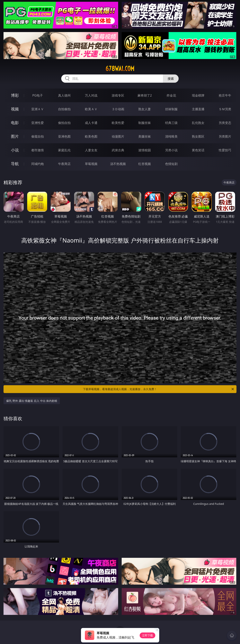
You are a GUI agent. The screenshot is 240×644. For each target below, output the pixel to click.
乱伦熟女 (198, 123)
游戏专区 (118, 95)
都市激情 (38, 150)
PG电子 (37, 95)
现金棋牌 (198, 95)
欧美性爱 (118, 123)
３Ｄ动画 (118, 109)
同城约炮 (38, 164)
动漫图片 (118, 136)
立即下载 (147, 635)
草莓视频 (91, 164)
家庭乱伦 (64, 150)
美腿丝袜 (145, 136)
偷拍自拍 (64, 123)
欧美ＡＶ (91, 109)
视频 (15, 109)
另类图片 (225, 136)
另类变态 (225, 123)
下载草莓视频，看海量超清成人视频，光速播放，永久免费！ (159, 389)
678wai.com (120, 69)
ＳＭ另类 (225, 109)
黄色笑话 (198, 150)
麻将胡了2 (145, 95)
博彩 (15, 95)
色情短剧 (171, 164)
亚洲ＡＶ (38, 109)
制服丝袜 (145, 123)
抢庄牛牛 (225, 95)
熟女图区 (198, 136)
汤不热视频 (118, 164)
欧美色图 (91, 136)
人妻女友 (91, 150)
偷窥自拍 (38, 136)
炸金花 (171, 95)
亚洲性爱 (38, 123)
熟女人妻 (145, 109)
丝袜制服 (171, 109)
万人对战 (91, 95)
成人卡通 (91, 123)
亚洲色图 (64, 136)
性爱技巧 (225, 150)
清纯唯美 (171, 136)
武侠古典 (118, 150)
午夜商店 (64, 164)
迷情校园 (145, 150)
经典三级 (171, 123)
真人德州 (64, 95)
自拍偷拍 (64, 109)
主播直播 (198, 109)
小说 (15, 150)
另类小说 (171, 150)
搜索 (171, 79)
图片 (15, 136)
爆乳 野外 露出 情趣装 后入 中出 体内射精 (32, 401)
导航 (15, 164)
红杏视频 (145, 164)
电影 (15, 123)
